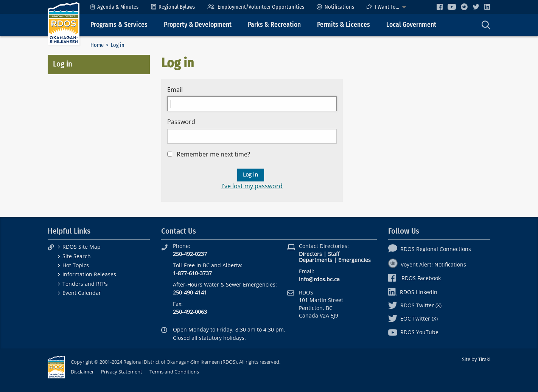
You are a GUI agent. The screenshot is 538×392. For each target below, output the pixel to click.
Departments (316, 260)
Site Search (77, 256)
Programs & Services (119, 25)
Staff (334, 254)
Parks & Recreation (274, 25)
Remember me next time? (213, 154)
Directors (310, 254)
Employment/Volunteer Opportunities (256, 7)
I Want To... (383, 7)
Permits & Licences (344, 25)
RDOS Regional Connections (430, 249)
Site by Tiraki (476, 359)
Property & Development (198, 25)
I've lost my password (252, 186)
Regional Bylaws (173, 7)
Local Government (411, 25)
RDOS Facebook (414, 278)
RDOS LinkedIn (413, 292)
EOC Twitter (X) (413, 318)
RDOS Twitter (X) (415, 305)
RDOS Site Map (82, 247)
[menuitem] (114, 7)
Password (181, 122)
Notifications (335, 7)
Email (175, 90)
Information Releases (89, 274)
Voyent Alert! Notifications (427, 264)
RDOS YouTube (413, 332)
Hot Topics (76, 265)
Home (97, 45)
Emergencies (355, 260)
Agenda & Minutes (114, 7)
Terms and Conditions (174, 372)
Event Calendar (82, 293)
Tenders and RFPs (85, 284)
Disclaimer (82, 372)
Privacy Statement (122, 372)
